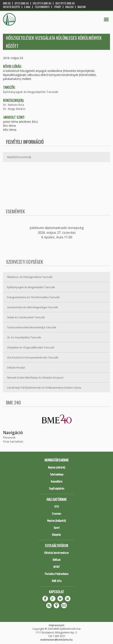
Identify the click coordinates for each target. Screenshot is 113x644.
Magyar (82, 7)
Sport (57, 527)
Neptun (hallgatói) (56, 520)
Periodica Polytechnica (56, 574)
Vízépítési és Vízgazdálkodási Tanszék (31, 347)
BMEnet (57, 560)
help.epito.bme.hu (65, 3)
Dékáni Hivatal (16, 367)
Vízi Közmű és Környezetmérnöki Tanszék (33, 357)
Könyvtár (56, 534)
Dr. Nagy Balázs (14, 109)
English (69, 7)
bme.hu (7, 3)
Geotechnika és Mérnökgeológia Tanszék (33, 307)
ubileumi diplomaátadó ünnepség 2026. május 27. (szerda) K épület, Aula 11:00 (57, 232)
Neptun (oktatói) (56, 467)
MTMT (57, 567)
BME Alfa (57, 581)
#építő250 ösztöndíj (19, 157)
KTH (57, 506)
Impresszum (56, 625)
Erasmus (56, 513)
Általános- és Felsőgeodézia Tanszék (30, 277)
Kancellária (56, 481)
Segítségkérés (57, 488)
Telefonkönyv (42, 7)
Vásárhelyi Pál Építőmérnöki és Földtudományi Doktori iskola (44, 388)
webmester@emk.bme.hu (56, 640)
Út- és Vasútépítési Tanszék (24, 337)
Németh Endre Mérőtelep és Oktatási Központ (35, 378)
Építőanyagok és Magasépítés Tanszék (31, 92)
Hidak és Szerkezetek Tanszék (26, 317)
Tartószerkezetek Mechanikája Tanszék (32, 327)
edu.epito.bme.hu (42, 3)
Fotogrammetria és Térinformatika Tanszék (33, 297)
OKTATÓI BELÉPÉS (12, 7)
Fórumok (9, 437)
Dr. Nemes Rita (14, 105)
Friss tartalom (13, 441)
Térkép (58, 7)
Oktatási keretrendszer (56, 553)
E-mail (27, 7)
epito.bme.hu (22, 3)
